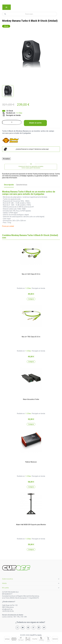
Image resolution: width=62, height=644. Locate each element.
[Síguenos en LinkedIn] (39, 628)
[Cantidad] (12, 122)
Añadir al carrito (35, 123)
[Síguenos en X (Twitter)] (44, 628)
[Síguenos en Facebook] (28, 628)
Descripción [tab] (9, 185)
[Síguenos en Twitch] (34, 628)
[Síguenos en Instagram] (17, 628)
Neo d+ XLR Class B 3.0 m (31, 274)
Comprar (31, 299)
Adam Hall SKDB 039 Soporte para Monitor (31, 525)
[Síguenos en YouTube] (23, 628)
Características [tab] (22, 185)
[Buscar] (30, 14)
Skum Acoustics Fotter (31, 399)
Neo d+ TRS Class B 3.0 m (31, 337)
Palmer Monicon (31, 462)
